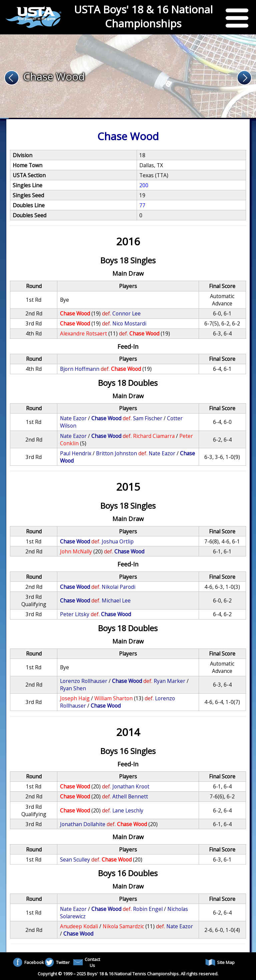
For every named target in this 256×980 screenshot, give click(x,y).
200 (144, 185)
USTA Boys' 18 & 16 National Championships (143, 16)
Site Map (220, 962)
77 (142, 205)
